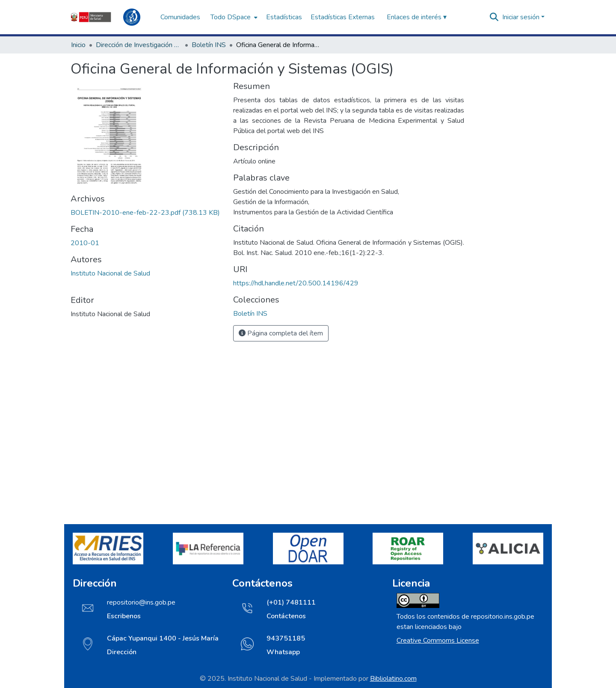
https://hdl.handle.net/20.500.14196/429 (296, 283)
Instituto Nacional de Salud (110, 273)
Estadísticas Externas (343, 17)
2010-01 (85, 243)
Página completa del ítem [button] (281, 333)
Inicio (78, 45)
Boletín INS (209, 45)
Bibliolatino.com (393, 679)
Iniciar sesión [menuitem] (521, 17)
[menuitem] (233, 17)
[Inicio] (111, 17)
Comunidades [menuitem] (180, 17)
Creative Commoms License (438, 641)
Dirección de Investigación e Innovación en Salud (139, 45)
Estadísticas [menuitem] (284, 17)
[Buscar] (494, 17)
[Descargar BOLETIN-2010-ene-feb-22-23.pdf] (145, 213)
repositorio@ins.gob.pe (141, 602)
